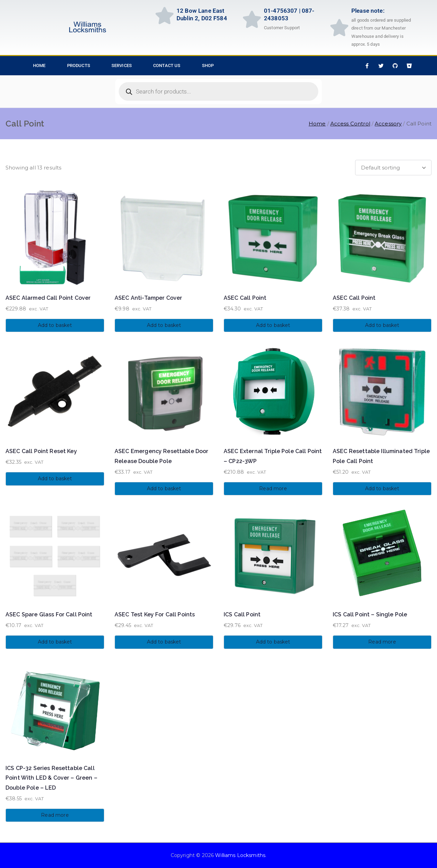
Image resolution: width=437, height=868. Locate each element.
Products (79, 65)
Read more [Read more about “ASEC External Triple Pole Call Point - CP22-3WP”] (273, 488)
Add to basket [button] (55, 325)
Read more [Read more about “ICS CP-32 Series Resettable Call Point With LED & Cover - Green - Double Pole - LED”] (55, 815)
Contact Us (167, 65)
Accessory (388, 124)
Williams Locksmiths (240, 855)
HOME (39, 65)
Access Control (350, 124)
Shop (208, 65)
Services (122, 65)
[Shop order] (393, 168)
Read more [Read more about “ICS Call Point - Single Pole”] (382, 642)
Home (317, 124)
